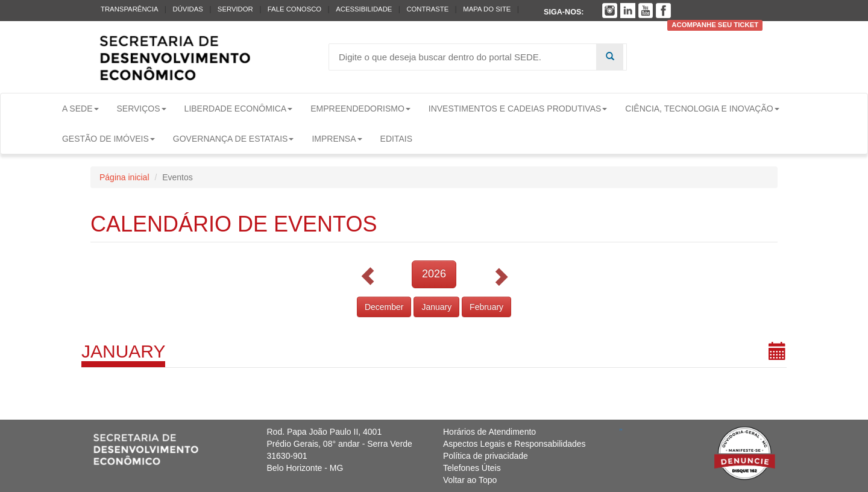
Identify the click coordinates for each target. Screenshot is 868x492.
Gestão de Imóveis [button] (108, 139)
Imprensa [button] (337, 139)
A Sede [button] (80, 109)
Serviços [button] (142, 109)
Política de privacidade (486, 456)
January (436, 307)
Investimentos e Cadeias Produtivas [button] (518, 109)
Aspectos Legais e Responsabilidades (514, 444)
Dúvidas (187, 9)
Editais (396, 139)
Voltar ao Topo (470, 480)
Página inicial (124, 177)
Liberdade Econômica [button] (239, 109)
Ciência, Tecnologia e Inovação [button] (702, 109)
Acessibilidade (364, 9)
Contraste (427, 9)
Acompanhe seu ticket (715, 25)
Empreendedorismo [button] (360, 109)
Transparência (129, 9)
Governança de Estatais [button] (234, 139)
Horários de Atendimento (489, 432)
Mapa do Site (487, 9)
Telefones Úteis (472, 468)
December (384, 307)
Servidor (235, 9)
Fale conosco (294, 9)
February (486, 307)
